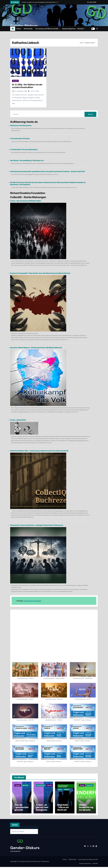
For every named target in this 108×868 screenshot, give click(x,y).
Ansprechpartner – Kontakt (73, 29)
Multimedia (28, 29)
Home (19, 29)
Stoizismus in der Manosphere (21, 125)
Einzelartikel (41, 785)
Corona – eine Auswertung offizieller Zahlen (26, 201)
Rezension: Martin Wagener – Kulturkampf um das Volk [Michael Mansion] (36, 348)
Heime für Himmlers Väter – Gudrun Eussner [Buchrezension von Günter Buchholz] (39, 451)
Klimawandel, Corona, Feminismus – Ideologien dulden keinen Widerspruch (37, 525)
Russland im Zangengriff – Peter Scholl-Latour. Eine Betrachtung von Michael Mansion (40, 273)
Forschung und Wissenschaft (47, 29)
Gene (60, 789)
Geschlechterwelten (33, 601)
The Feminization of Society (20, 139)
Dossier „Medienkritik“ (18, 420)
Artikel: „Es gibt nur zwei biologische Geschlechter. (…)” (43, 811)
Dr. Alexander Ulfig (20, 91)
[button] (97, 29)
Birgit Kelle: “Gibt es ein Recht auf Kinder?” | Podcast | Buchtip (63, 812)
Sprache (25, 785)
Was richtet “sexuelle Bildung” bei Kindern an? (27, 160)
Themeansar (45, 862)
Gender (15, 81)
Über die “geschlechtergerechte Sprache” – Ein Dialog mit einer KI (21, 812)
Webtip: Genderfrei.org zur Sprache (86, 808)
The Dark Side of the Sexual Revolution (24, 149)
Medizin (67, 789)
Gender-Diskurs (25, 849)
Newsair (35, 862)
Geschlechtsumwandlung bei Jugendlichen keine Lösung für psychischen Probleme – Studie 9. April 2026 (48, 171)
